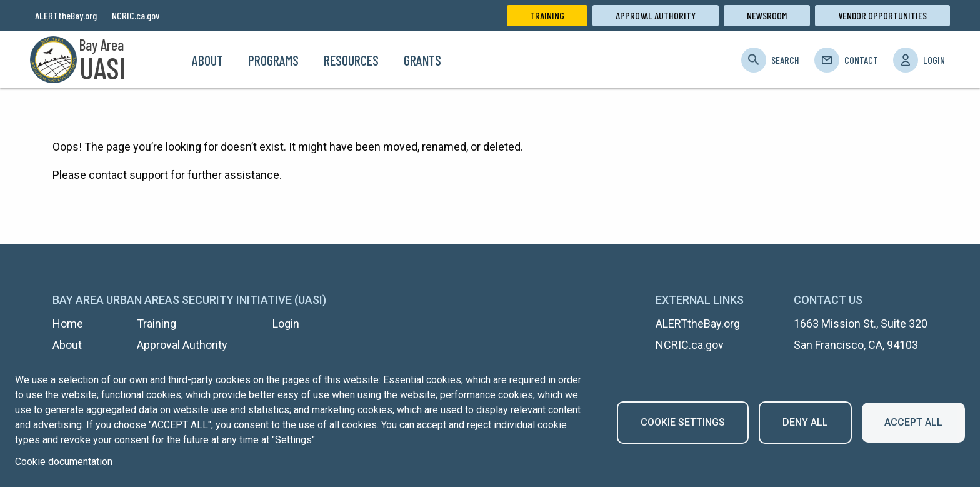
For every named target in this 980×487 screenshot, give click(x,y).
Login (934, 60)
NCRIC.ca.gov (136, 15)
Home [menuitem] (164, 60)
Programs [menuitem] (273, 60)
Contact (861, 60)
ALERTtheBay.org (66, 15)
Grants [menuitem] (422, 60)
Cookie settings (683, 422)
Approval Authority (656, 15)
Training (547, 15)
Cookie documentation (64, 462)
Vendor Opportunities (882, 15)
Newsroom (767, 15)
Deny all (805, 422)
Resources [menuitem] (351, 60)
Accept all (913, 422)
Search (785, 60)
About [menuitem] (207, 60)
